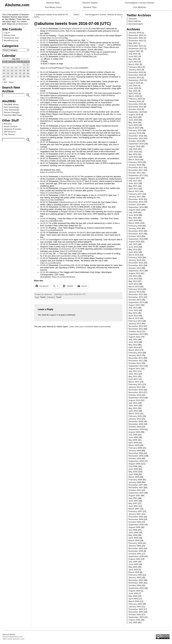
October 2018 (135, 141)
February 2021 (135, 67)
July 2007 (133, 498)
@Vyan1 (63, 126)
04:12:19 (75, 72)
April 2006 (133, 538)
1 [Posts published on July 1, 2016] (24, 65)
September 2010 (136, 398)
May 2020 (133, 91)
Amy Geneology (11, 110)
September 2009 (136, 429)
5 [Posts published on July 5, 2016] (12, 68)
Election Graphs (90, 3)
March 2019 (134, 128)
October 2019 (135, 109)
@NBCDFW (72, 209)
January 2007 (135, 514)
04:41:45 (74, 86)
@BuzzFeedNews (67, 52)
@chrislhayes (65, 29)
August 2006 (134, 527)
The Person (9, 134)
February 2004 (135, 604)
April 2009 (133, 443)
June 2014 (133, 279)
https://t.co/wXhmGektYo (93, 205)
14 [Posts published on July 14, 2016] (20, 70)
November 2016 (136, 202)
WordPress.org (11, 41)
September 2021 (136, 48)
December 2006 (136, 517)
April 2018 (133, 157)
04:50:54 (44, 119)
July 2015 (133, 244)
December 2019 (136, 104)
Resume (8, 124)
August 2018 (134, 146)
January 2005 (135, 577)
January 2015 (135, 260)
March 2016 (134, 223)
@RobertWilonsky (67, 181)
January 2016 (135, 228)
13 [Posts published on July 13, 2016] (16, 70)
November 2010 (136, 392)
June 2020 (133, 88)
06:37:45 (72, 195)
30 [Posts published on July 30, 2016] (28, 76)
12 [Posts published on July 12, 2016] (12, 70)
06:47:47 (82, 202)
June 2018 (133, 152)
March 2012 (134, 350)
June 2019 (133, 120)
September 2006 (136, 525)
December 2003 (136, 609)
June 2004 (133, 593)
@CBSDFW (103, 195)
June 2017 (133, 183)
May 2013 (133, 313)
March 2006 (134, 540)
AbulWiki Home (11, 104)
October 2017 (135, 173)
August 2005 (134, 559)
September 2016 (136, 207)
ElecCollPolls (135, 21)
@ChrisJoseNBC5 (67, 93)
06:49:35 (44, 195)
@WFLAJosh (65, 154)
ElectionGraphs (136, 24)
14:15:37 (44, 223)
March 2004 (134, 601)
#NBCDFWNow (108, 95)
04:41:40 (44, 81)
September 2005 (136, 556)
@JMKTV (63, 195)
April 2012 (133, 347)
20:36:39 (44, 249)
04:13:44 (44, 72)
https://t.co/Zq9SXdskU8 (52, 230)
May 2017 (133, 186)
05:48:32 (73, 158)
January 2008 (135, 482)
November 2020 (136, 75)
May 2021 (133, 59)
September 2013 (136, 302)
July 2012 (133, 339)
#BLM (83, 128)
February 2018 (135, 162)
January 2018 (135, 165)
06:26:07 (80, 181)
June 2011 (133, 374)
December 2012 (136, 326)
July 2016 (133, 212)
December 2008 (136, 453)
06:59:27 (73, 212)
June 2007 (133, 501)
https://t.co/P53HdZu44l (71, 251)
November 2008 (136, 456)
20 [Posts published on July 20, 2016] (16, 73)
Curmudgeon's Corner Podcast (140, 3)
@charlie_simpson (68, 233)
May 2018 (133, 154)
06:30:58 (44, 181)
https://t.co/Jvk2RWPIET (52, 109)
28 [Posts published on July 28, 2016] (20, 76)
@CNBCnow (65, 207)
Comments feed (11, 38)
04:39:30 (80, 93)
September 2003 (136, 617)
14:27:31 (44, 228)
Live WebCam (140, 7)
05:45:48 (44, 135)
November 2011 (136, 361)
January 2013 (135, 324)
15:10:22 (44, 233)
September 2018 (136, 144)
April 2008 (133, 474)
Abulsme (133, 19)
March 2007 (134, 509)
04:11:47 (70, 57)
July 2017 (133, 181)
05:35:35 (75, 142)
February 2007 (135, 511)
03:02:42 (76, 105)
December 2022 (136, 38)
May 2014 (133, 281)
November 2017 (136, 170)
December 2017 (136, 167)
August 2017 (134, 178)
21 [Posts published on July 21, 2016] (20, 73)
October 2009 (135, 427)
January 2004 (135, 607)
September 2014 (136, 271)
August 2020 (134, 83)
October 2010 (135, 395)
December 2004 (136, 580)
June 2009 (133, 437)
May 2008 (133, 472)
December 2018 (136, 136)
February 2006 (135, 543)
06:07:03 (44, 163)
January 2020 (135, 101)
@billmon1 (64, 100)
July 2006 (133, 530)
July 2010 (133, 403)
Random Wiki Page (13, 115)
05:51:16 (81, 163)
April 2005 (133, 570)
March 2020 (134, 96)
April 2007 (133, 506)
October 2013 (135, 300)
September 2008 (136, 461)
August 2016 (134, 210)
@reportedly (65, 72)
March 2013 (134, 318)
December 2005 (136, 548)
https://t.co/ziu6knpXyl (51, 263)
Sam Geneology (11, 107)
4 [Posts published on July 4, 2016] (8, 68)
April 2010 (133, 411)
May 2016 (133, 218)
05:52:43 (76, 177)
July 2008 (133, 466)
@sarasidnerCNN (67, 47)
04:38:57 (78, 112)
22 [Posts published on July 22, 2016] (24, 73)
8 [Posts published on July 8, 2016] (24, 68)
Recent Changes (12, 112)
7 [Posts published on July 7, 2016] (20, 68)
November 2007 (136, 488)
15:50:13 (72, 244)
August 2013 (134, 305)
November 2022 (136, 41)
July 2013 (133, 308)
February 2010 (135, 416)
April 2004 (133, 599)
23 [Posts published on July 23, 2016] (28, 73)
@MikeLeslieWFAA (68, 163)
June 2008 (133, 469)
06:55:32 (44, 202)
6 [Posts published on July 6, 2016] (16, 68)
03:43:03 (44, 47)
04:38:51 (76, 81)
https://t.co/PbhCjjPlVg (83, 256)
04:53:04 (71, 126)
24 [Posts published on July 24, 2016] (4, 76)
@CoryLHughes (66, 112)
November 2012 (136, 329)
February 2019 (135, 130)
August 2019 (134, 115)
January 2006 (135, 546)
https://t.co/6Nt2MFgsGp (52, 98)
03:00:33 (44, 36)
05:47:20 (44, 142)
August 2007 (134, 495)
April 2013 (133, 316)
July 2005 (133, 562)
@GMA (62, 57)
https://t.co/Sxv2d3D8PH (77, 68)
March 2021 (134, 64)
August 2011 (134, 369)
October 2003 (135, 615)
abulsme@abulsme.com (13, 637)
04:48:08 (44, 100)
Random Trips (90, 7)
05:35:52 (76, 149)
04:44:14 (44, 86)
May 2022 (133, 43)
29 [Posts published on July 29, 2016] (24, 76)
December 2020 (136, 72)
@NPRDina (81, 268)
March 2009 (134, 445)
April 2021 (133, 62)
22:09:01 (44, 258)
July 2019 (133, 117)
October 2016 (135, 205)
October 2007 (135, 490)
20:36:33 (44, 244)
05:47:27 (44, 149)
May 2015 (133, 249)
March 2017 (134, 191)
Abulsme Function (13, 129)
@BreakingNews (67, 258)
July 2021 (133, 54)
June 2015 (133, 247)
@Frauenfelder (64, 256)
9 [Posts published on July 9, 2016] (28, 68)
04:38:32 (73, 100)
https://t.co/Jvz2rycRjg (57, 38)
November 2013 (136, 297)
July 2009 (133, 435)
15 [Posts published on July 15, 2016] (24, 70)
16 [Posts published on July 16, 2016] (28, 70)
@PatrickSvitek (66, 135)
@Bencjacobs (65, 149)
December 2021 (136, 46)
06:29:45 (80, 188)
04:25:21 (72, 77)
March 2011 (134, 382)
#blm (89, 105)
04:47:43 (44, 93)
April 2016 (133, 220)
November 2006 (136, 519)
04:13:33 (44, 57)
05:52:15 (44, 154)
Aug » (12, 82)
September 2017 (136, 175)
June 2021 (133, 56)
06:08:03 (44, 177)
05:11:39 (80, 130)
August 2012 (134, 337)
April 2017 (133, 189)
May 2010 (133, 408)
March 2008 (134, 477)
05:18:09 (44, 130)
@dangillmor (65, 43)
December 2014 (136, 263)
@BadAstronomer (67, 130)
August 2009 (134, 432)
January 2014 (135, 292)
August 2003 (134, 620)
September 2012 (136, 334)
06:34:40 (44, 188)
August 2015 (134, 242)
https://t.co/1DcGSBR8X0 (52, 200)
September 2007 (136, 493)
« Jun (5, 82)
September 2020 (136, 80)
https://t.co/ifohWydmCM (52, 193)
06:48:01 (75, 207)
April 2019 (133, 125)
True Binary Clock (53, 7)
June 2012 (133, 342)
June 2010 (133, 406)
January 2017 (135, 197)
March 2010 (134, 413)
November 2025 (136, 35)
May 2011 (133, 376)
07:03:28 (44, 212)
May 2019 (133, 123)
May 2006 (133, 535)
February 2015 (135, 257)
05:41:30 (76, 154)
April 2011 (133, 379)
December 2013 (136, 294)
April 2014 (133, 284)
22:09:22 (44, 265)
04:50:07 (44, 105)
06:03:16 (44, 158)
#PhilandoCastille (56, 31)
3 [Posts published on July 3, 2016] (4, 68)
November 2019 (136, 107)
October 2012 (135, 331)
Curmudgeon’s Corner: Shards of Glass (104, 15)
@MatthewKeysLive (68, 202)
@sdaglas (63, 212)
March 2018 (134, 160)
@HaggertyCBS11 (67, 188)
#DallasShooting (60, 128)
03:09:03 (81, 233)
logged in (54, 315)
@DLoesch (64, 119)
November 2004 (136, 583)
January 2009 (135, 451)
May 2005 (133, 567)
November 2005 (136, 551)
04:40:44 (74, 119)
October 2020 (135, 78)
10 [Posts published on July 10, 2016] (4, 70)
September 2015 (136, 239)
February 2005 (135, 575)
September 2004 (136, 588)
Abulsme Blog (53, 3)
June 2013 (133, 310)
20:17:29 (76, 249)
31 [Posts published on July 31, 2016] (4, 79)
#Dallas (88, 47)
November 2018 (136, 138)
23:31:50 (44, 272)
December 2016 (136, 199)
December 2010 (136, 390)
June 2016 (133, 215)
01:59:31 (44, 29)
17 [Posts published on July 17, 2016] (4, 73)
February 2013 (135, 321)
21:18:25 (44, 254)
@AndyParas (65, 81)
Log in (7, 33)
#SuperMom (100, 191)
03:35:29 (80, 52)
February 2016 (135, 226)
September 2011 (136, 366)
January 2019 (135, 133)
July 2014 (133, 276)
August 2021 (134, 51)
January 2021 (135, 70)
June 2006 (133, 533)
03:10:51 (44, 40)
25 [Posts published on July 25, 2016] (8, 76)
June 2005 (133, 564)
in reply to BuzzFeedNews (96, 54)
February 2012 (135, 353)
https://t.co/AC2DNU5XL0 (90, 209)
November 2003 (136, 612)
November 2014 (136, 265)
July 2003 (133, 622)
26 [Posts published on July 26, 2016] (12, 76)
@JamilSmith (65, 177)
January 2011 (135, 387)
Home (77, 15)
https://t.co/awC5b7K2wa (64, 277)
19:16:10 (79, 265)
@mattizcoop (65, 105)
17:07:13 (44, 240)
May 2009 (133, 440)
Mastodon (23, 24)
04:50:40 (44, 112)
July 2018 (133, 149)
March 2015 (134, 255)
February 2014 (135, 289)
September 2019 (136, 112)
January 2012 (135, 355)
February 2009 (135, 448)
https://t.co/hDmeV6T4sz (52, 172)
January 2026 (135, 33)
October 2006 (135, 522)
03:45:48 (44, 52)
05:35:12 (78, 135)
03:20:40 (75, 43)
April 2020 (133, 93)
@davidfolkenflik (67, 265)
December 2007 (136, 485)
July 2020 (133, 85)
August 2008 (134, 464)
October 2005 (135, 554)
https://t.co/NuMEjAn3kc (52, 221)
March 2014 (134, 287)
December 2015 (136, 231)
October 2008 (135, 458)
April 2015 (133, 252)
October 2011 (135, 363)
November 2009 (136, 424)
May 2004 (133, 596)
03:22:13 (44, 43)
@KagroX (63, 244)
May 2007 (133, 503)
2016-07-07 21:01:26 (81, 29)
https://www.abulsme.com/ (13, 639)
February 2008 (135, 480)
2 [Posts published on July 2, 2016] (28, 65)
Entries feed (10, 35)
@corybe (63, 77)
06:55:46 (44, 207)
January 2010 (135, 419)
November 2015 (136, 234)
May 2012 (133, 345)
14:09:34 (44, 219)
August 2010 (134, 400)
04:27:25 (44, 77)
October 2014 (135, 268)
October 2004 (135, 585)
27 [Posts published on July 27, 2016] (16, 76)
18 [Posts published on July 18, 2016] (8, 73)
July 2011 (133, 371)
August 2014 (134, 273)
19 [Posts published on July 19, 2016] (12, 73)
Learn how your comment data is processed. (90, 327)
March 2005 (134, 572)
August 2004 (134, 591)
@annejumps (65, 249)
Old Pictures (10, 132)
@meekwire (64, 86)
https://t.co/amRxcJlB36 (65, 79)
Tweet (43, 297)
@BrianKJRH (89, 112)
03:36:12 (80, 47)
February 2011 (135, 384)
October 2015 (135, 236)
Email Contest (10, 126)
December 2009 (136, 421)
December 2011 (136, 358)
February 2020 (135, 99)
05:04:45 (44, 126)
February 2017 (135, 194)
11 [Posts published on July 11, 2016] (8, 70)
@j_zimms (64, 158)
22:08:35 (79, 258)
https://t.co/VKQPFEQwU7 (52, 68)
